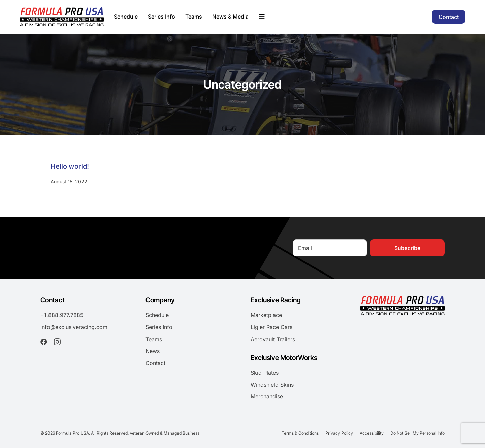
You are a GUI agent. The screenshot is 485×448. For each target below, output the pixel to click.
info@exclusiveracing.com (74, 327)
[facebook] (44, 342)
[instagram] (57, 342)
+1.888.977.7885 (62, 315)
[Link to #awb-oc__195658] (262, 17)
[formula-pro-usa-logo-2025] (62, 10)
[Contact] (449, 17)
